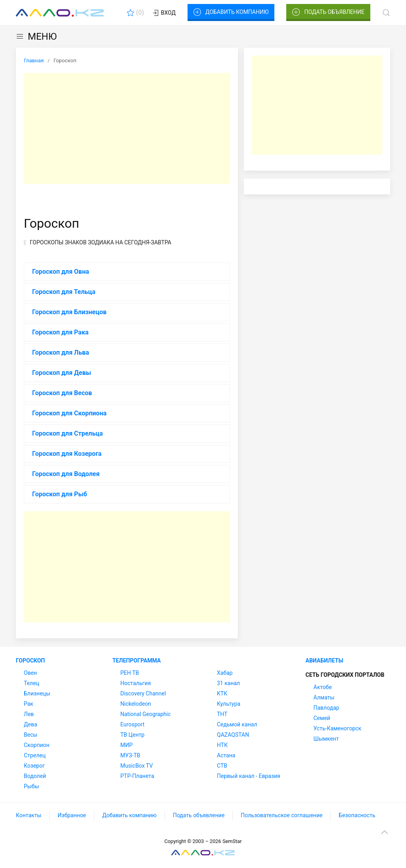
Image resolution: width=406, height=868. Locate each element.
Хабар (225, 673)
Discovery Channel (143, 693)
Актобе (323, 687)
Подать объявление (328, 12)
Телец (32, 683)
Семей (322, 718)
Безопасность (357, 815)
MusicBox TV (137, 766)
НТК (222, 745)
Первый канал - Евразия (249, 776)
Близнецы (37, 693)
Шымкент (326, 739)
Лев (29, 714)
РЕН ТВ (130, 673)
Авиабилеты (325, 661)
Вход (164, 13)
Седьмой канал (237, 724)
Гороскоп (30, 661)
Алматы (324, 697)
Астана (226, 755)
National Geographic (146, 714)
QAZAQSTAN (233, 735)
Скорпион (37, 745)
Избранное (72, 815)
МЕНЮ (36, 36)
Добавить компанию (231, 12)
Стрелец (35, 755)
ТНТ (222, 714)
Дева (31, 724)
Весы (31, 735)
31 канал (228, 683)
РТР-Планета (137, 776)
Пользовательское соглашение (282, 815)
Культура (229, 704)
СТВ (222, 766)
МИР (127, 745)
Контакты (29, 815)
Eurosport (133, 724)
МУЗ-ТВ (130, 755)
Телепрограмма (137, 661)
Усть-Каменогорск (338, 728)
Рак (29, 704)
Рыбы (31, 786)
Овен (30, 673)
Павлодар (327, 708)
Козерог (34, 766)
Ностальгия (136, 683)
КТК (222, 693)
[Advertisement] (127, 129)
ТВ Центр (133, 735)
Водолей (35, 776)
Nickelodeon (136, 704)
